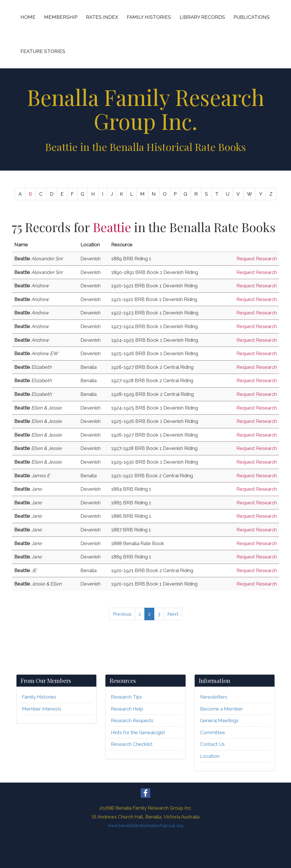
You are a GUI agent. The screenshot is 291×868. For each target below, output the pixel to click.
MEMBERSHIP (61, 17)
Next (173, 614)
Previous (122, 614)
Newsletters (214, 697)
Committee (213, 732)
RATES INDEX (102, 17)
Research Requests (132, 720)
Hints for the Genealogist (138, 732)
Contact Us (212, 744)
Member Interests (42, 709)
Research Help (127, 709)
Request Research (257, 259)
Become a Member (222, 709)
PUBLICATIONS (252, 17)
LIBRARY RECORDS (202, 17)
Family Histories (39, 697)
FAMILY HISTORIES (149, 17)
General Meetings (219, 720)
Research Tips (126, 697)
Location (210, 756)
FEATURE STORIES (43, 51)
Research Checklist (132, 744)
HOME (28, 17)
